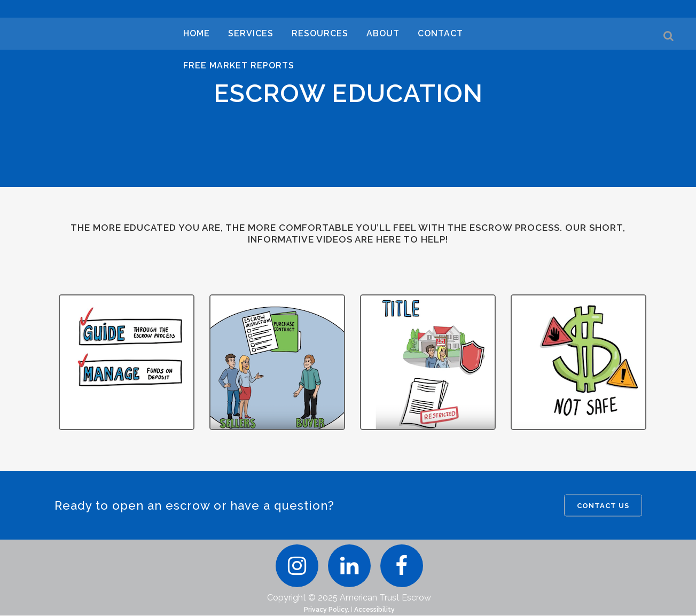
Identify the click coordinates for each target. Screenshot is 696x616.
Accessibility (374, 610)
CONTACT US (603, 506)
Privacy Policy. (327, 610)
